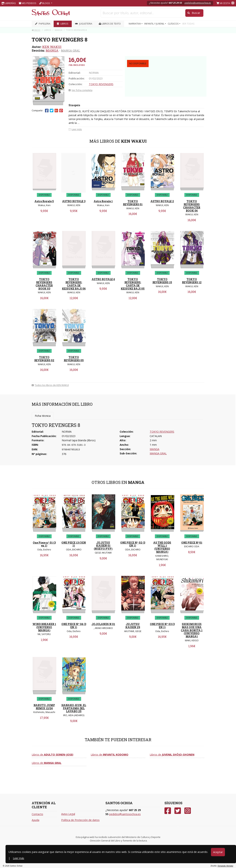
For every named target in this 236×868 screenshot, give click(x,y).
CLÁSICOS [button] (173, 24)
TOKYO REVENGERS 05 (74, 359)
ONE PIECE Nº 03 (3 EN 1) (162, 626)
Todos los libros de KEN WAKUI (50, 385)
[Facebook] (168, 811)
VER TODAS (188, 24)
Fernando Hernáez (225, 866)
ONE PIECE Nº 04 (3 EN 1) (74, 626)
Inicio (36, 30)
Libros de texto (110, 24)
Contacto (37, 814)
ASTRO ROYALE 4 (103, 279)
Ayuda (35, 820)
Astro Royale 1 (103, 201)
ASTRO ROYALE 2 (162, 201)
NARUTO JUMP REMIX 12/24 (44, 707)
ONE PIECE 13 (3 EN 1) (74, 544)
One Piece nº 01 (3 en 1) (44, 544)
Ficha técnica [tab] (43, 416)
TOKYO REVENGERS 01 (133, 203)
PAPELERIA (43, 24)
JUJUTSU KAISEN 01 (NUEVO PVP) (103, 546)
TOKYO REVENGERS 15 (162, 281)
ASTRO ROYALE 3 (74, 201)
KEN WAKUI (52, 47)
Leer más (19, 858)
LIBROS (63, 24)
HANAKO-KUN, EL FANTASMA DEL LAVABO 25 (74, 708)
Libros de (52, 755)
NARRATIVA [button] (135, 24)
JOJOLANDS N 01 (103, 624)
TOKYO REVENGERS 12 (192, 281)
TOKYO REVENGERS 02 (44, 359)
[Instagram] (188, 811)
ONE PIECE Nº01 (192, 543)
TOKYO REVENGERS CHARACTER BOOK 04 (192, 206)
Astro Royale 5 (44, 201)
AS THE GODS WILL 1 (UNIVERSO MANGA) (162, 547)
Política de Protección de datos (80, 820)
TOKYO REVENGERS (101, 84)
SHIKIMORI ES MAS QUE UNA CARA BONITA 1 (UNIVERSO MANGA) (192, 630)
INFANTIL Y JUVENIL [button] (155, 24)
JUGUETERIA (84, 24)
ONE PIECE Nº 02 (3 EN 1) (133, 544)
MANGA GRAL (71, 51)
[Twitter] (178, 811)
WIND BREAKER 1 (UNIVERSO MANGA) (44, 627)
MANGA (52, 50)
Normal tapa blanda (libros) (79, 440)
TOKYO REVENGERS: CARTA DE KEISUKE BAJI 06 (74, 284)
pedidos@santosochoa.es (198, 3)
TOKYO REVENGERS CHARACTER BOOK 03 (44, 284)
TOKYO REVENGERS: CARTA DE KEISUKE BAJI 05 (133, 284)
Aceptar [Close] (218, 852)
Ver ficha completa (80, 90)
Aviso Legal (68, 814)
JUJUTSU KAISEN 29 (133, 626)
